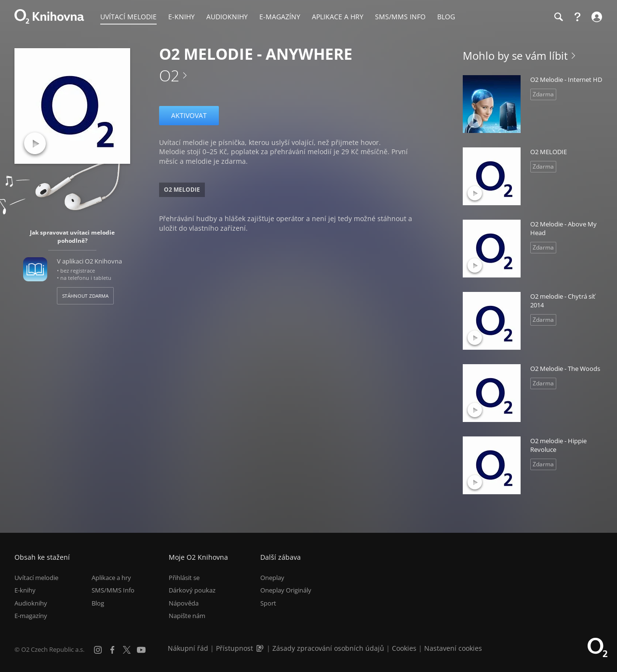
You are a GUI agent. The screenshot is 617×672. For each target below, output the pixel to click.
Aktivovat (189, 115)
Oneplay (272, 578)
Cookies (404, 648)
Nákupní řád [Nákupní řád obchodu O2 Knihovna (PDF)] (188, 648)
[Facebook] (112, 650)
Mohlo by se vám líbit (515, 55)
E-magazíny (31, 616)
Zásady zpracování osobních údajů (328, 648)
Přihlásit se (184, 578)
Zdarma (543, 94)
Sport (268, 603)
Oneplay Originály (286, 591)
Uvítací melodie (36, 578)
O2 (169, 75)
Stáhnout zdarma (85, 296)
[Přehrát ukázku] (35, 143)
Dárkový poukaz (192, 591)
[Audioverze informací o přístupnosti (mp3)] (261, 648)
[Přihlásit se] (596, 17)
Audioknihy (31, 603)
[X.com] (127, 650)
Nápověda (184, 603)
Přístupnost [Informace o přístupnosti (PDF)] (235, 648)
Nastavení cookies (453, 648)
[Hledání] (558, 17)
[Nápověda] (577, 17)
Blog (98, 603)
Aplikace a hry (111, 578)
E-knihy (25, 591)
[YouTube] (141, 650)
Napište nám (187, 616)
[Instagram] (98, 650)
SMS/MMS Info (113, 591)
